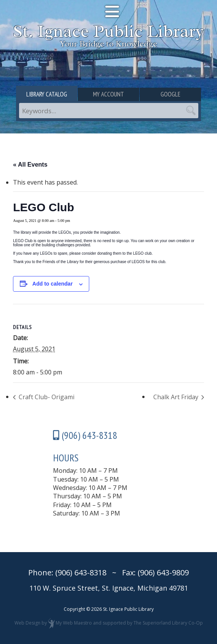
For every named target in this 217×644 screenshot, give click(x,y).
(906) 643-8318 (81, 573)
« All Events (30, 165)
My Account (108, 94)
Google (170, 94)
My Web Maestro (74, 623)
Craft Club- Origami (46, 397)
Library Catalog (47, 94)
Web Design (27, 623)
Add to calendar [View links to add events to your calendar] (53, 284)
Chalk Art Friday (177, 397)
